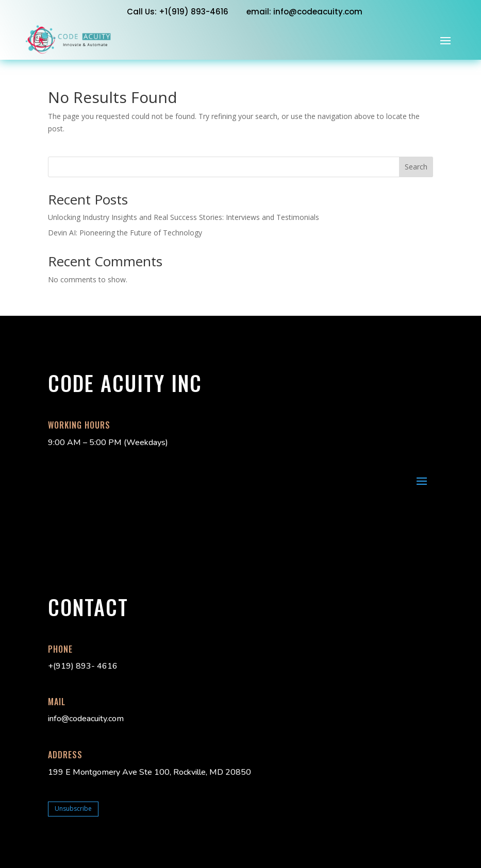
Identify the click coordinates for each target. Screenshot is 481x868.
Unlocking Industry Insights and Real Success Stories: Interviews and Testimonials (184, 217)
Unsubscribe (73, 809)
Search (416, 167)
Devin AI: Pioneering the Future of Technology (125, 233)
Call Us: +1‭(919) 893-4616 (178, 12)
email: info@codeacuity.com (304, 12)
